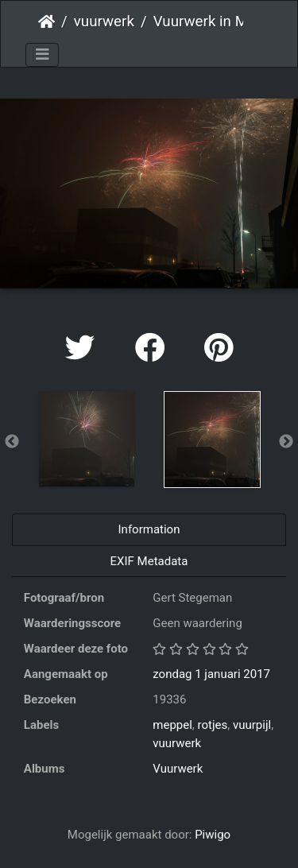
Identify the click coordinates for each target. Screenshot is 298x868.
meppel (172, 725)
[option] (87, 439)
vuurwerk (104, 21)
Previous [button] (12, 442)
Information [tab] (149, 529)
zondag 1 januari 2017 (211, 674)
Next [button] (286, 442)
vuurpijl (252, 725)
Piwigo (213, 835)
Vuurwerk (178, 769)
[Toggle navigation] (42, 55)
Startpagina (46, 21)
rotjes (213, 725)
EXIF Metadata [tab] (149, 561)
